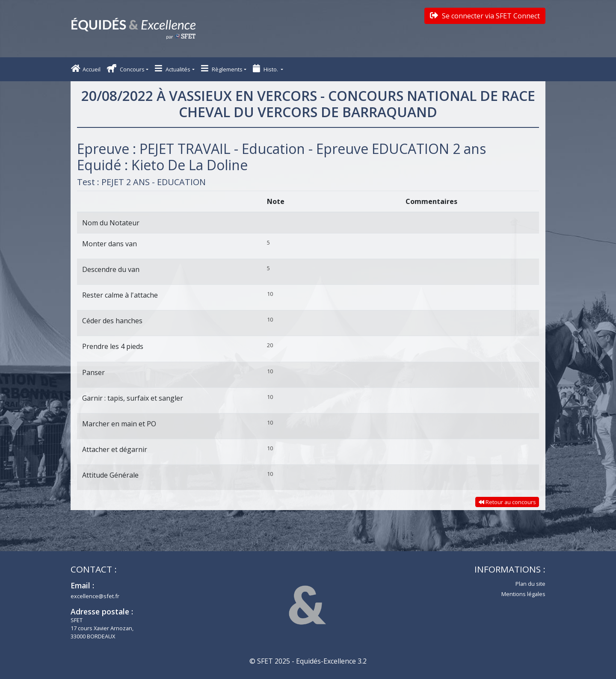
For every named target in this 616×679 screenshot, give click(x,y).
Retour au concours (507, 502)
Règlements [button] (222, 69)
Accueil (86, 69)
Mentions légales (523, 594)
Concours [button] (126, 69)
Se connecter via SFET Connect (485, 16)
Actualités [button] (173, 69)
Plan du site (530, 584)
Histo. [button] (266, 69)
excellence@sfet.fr (95, 596)
